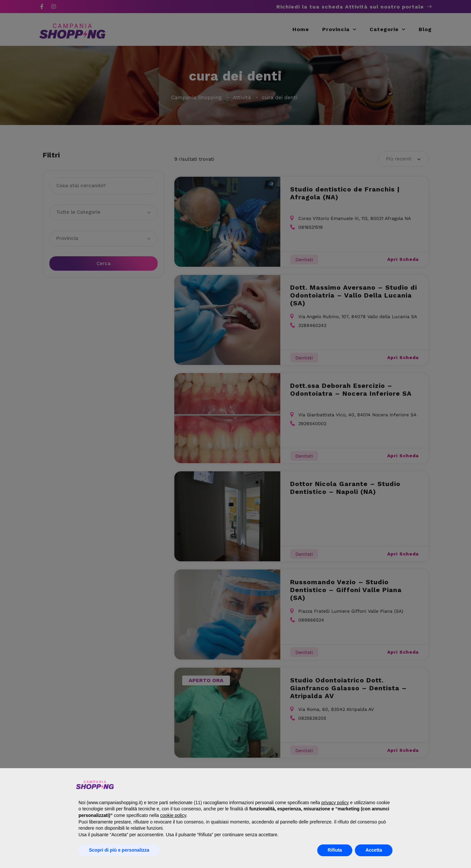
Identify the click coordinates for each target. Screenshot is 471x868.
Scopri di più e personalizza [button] (119, 850)
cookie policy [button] (173, 815)
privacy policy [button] (335, 803)
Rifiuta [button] (335, 850)
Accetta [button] (374, 850)
